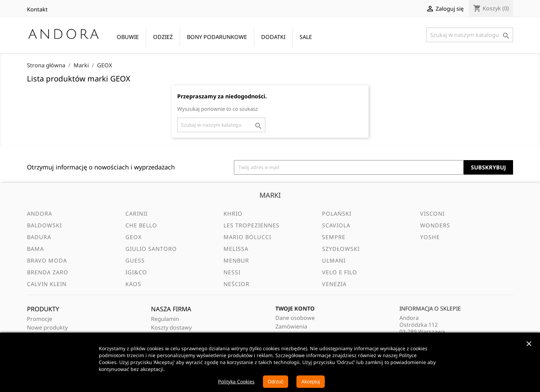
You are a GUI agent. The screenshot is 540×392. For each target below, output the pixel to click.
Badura (39, 237)
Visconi (432, 214)
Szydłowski (341, 249)
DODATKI (273, 37)
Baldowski (44, 225)
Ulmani (334, 261)
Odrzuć (276, 382)
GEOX (134, 237)
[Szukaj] (470, 35)
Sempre (334, 237)
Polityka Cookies (236, 381)
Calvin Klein (47, 284)
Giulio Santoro (151, 249)
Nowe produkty (47, 327)
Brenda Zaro (48, 272)
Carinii (136, 214)
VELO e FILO (340, 272)
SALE (306, 37)
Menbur (236, 261)
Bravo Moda (47, 261)
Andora (40, 214)
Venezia (334, 284)
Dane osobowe (295, 318)
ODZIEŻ (163, 37)
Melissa (236, 249)
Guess (135, 261)
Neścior (236, 284)
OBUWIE (128, 37)
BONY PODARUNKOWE (217, 37)
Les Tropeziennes (252, 225)
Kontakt (37, 9)
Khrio (233, 214)
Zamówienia (291, 326)
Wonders (435, 225)
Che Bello (141, 225)
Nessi (232, 272)
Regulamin (165, 319)
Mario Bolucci (247, 237)
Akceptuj (311, 382)
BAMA (35, 249)
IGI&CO (136, 272)
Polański (337, 214)
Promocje (40, 319)
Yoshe (430, 237)
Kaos (133, 284)
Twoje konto (295, 308)
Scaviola (336, 225)
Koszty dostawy (171, 327)
